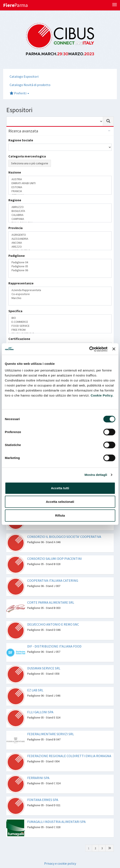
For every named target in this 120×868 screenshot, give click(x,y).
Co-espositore (60, 294)
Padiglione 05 (60, 266)
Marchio (60, 298)
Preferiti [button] (19, 93)
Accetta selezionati (60, 502)
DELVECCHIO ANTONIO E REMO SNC (53, 624)
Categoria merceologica (27, 156)
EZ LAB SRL (35, 690)
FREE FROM (60, 330)
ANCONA (60, 243)
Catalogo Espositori (24, 76)
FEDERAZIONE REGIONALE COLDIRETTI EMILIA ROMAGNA (69, 756)
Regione (15, 200)
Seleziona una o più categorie (30, 163)
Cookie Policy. (102, 395)
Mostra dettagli (96, 475)
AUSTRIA (60, 179)
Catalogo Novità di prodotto (30, 85)
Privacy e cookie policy (60, 863)
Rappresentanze (21, 283)
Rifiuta (60, 515)
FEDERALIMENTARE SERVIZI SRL (51, 734)
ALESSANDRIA (60, 239)
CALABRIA (60, 215)
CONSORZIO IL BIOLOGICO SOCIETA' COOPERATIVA (64, 537)
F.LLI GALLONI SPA (40, 712)
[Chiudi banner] (114, 349)
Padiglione (17, 256)
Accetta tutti (60, 488)
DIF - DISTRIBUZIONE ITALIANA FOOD (54, 646)
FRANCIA (60, 191)
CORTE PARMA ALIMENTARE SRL (51, 602)
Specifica (15, 311)
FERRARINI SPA (38, 778)
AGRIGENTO (60, 235)
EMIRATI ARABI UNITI (60, 183)
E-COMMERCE (60, 322)
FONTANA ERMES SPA (43, 800)
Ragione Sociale (21, 140)
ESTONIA (60, 187)
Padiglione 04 (60, 262)
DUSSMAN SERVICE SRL (44, 668)
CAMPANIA (60, 219)
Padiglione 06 (60, 270)
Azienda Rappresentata (60, 290)
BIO (60, 318)
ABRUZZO (60, 207)
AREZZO (60, 247)
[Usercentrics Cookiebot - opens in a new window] (89, 349)
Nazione (15, 172)
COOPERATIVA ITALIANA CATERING (53, 580)
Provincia (15, 228)
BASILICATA (60, 211)
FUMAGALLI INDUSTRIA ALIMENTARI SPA (56, 822)
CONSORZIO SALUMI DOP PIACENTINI (55, 559)
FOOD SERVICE (60, 326)
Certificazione (19, 339)
